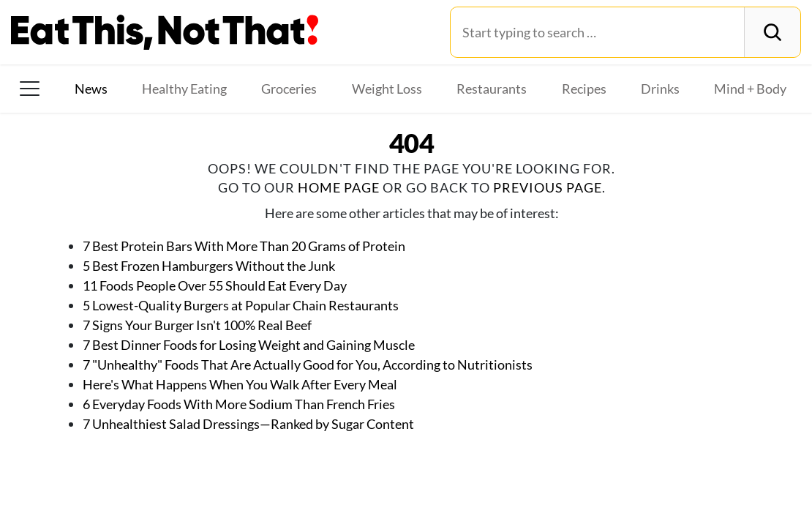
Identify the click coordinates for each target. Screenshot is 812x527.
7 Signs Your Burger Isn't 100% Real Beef (197, 325)
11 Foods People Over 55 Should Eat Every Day (215, 285)
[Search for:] (597, 32)
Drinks (660, 89)
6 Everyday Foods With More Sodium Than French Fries (239, 404)
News (91, 89)
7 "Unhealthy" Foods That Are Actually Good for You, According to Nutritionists (308, 365)
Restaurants (492, 89)
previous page (548, 187)
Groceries (289, 89)
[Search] (772, 32)
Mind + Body (750, 89)
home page (339, 187)
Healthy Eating (184, 89)
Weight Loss (387, 89)
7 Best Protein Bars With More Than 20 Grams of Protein (244, 246)
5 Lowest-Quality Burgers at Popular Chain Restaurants (241, 305)
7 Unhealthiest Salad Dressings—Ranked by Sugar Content (248, 424)
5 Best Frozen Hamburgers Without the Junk (209, 266)
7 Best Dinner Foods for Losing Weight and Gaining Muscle (249, 345)
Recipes (584, 89)
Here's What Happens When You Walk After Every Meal (240, 384)
